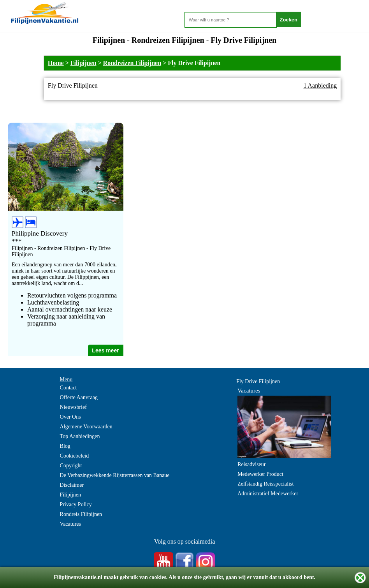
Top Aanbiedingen (80, 436)
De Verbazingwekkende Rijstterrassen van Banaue (115, 475)
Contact (69, 388)
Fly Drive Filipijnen (258, 381)
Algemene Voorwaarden (86, 427)
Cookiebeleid (75, 456)
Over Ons (70, 417)
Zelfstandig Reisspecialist (265, 484)
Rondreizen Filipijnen (132, 63)
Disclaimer (72, 485)
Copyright (71, 466)
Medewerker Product (260, 474)
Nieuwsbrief (73, 407)
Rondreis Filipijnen (81, 514)
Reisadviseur (251, 464)
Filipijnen (83, 63)
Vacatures (70, 524)
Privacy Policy (76, 504)
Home (56, 63)
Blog (65, 446)
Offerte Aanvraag (79, 397)
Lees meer (105, 350)
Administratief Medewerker (268, 494)
